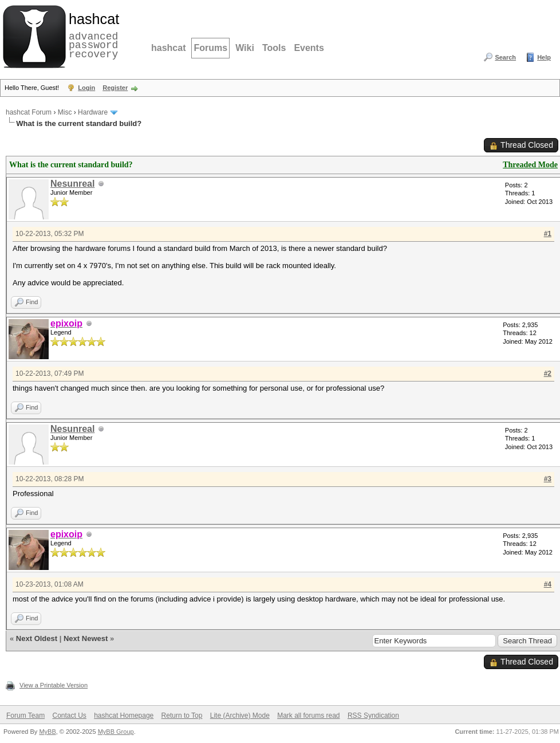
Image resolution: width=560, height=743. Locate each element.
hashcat (168, 48)
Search (505, 57)
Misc (65, 112)
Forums (210, 48)
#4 (548, 584)
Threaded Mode (530, 165)
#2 (548, 374)
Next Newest (86, 638)
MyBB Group (116, 732)
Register (115, 88)
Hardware (93, 112)
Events (309, 48)
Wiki (245, 48)
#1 (548, 234)
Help (544, 57)
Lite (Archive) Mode (240, 716)
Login (86, 88)
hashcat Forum (29, 112)
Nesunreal (72, 184)
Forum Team (25, 716)
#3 (548, 479)
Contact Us (69, 716)
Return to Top (182, 716)
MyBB (47, 732)
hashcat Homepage (124, 716)
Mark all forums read (308, 716)
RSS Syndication (373, 716)
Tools (274, 48)
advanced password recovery (92, 35)
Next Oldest (37, 638)
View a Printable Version (54, 685)
